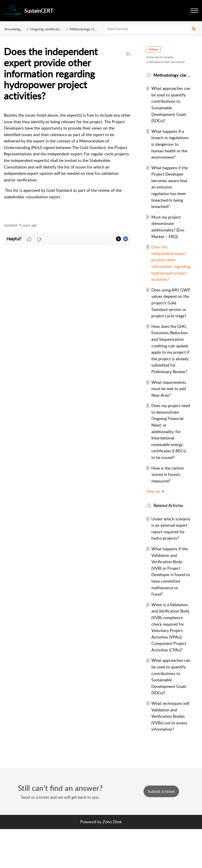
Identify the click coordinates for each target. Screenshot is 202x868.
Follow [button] (154, 49)
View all (156, 511)
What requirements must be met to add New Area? (170, 408)
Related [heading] (169, 525)
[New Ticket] (161, 830)
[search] (151, 29)
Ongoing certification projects (53, 29)
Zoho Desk (112, 861)
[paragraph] (67, 165)
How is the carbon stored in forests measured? (169, 494)
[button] (194, 11)
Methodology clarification (89, 29)
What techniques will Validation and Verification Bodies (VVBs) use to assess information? (170, 755)
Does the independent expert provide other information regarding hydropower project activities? (170, 273)
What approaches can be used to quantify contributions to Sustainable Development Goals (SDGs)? (170, 108)
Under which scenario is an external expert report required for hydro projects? (169, 551)
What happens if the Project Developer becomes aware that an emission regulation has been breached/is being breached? (171, 194)
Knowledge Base (17, 29)
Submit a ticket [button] (161, 830)
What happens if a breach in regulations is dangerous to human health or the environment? (171, 151)
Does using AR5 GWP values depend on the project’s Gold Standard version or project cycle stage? (171, 316)
